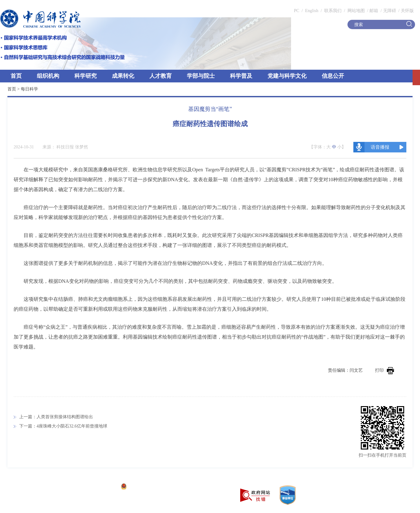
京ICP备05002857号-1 (96, 487)
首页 (16, 76)
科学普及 (241, 76)
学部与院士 (201, 76)
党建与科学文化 (287, 76)
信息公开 (333, 76)
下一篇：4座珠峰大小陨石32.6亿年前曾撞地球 (63, 426)
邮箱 (374, 11)
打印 (385, 370)
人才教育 (161, 76)
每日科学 (29, 89)
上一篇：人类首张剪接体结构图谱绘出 (56, 417)
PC (296, 11)
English (312, 11)
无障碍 (390, 11)
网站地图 (356, 11)
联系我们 (333, 11)
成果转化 (123, 76)
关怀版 (407, 11)
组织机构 (48, 76)
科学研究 (86, 76)
